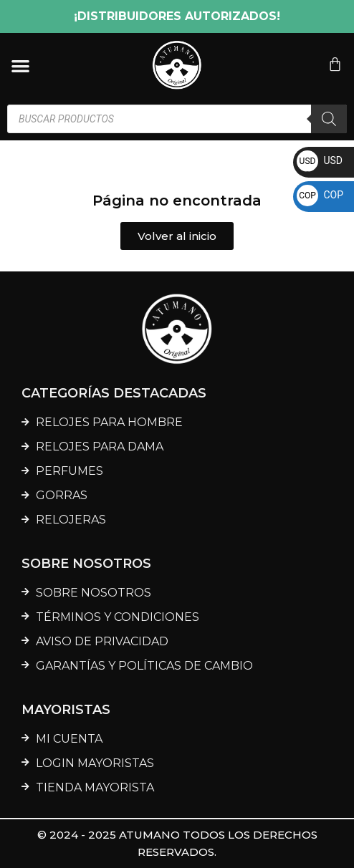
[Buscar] (329, 119)
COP (320, 195)
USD (320, 160)
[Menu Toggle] (20, 66)
